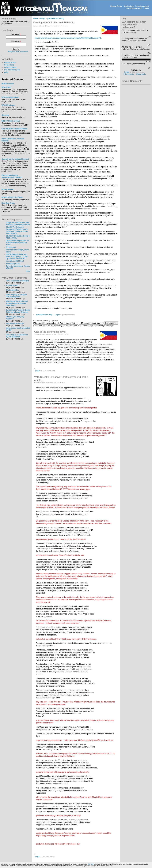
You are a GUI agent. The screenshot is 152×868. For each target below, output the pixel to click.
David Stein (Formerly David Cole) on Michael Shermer (18, 311)
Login (57, 315)
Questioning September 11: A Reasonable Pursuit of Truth (18, 243)
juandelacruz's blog (56, 18)
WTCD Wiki (6, 87)
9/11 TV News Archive (11, 121)
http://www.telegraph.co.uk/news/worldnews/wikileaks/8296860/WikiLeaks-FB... (69, 38)
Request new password (18, 52)
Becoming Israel (13, 264)
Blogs (43, 18)
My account (11, 247)
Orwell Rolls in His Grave (12, 197)
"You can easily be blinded (17, 281)
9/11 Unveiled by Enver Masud (14, 129)
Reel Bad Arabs (8, 203)
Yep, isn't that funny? (15, 323)
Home (36, 18)
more (28, 271)
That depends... (13, 290)
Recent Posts (116, 6)
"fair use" (91, 864)
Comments (129, 74)
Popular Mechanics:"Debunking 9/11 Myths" (12, 176)
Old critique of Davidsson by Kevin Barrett (17, 336)
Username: (16, 34)
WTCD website (8, 84)
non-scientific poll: (134, 8)
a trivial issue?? (13, 285)
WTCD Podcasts (8, 105)
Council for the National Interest (15, 159)
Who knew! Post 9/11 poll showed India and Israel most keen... (17, 303)
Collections (129, 6)
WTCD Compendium (10, 97)
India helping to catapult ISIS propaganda (16, 296)
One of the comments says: (50, 332)
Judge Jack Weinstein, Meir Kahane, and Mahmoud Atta (18, 224)
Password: (16, 42)
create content (143, 6)
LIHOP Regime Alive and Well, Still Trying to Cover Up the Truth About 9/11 (17, 256)
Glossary (5, 115)
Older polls (141, 74)
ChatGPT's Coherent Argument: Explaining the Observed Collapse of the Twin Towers (17, 230)
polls (147, 8)
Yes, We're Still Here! (15, 261)
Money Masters (8, 189)
